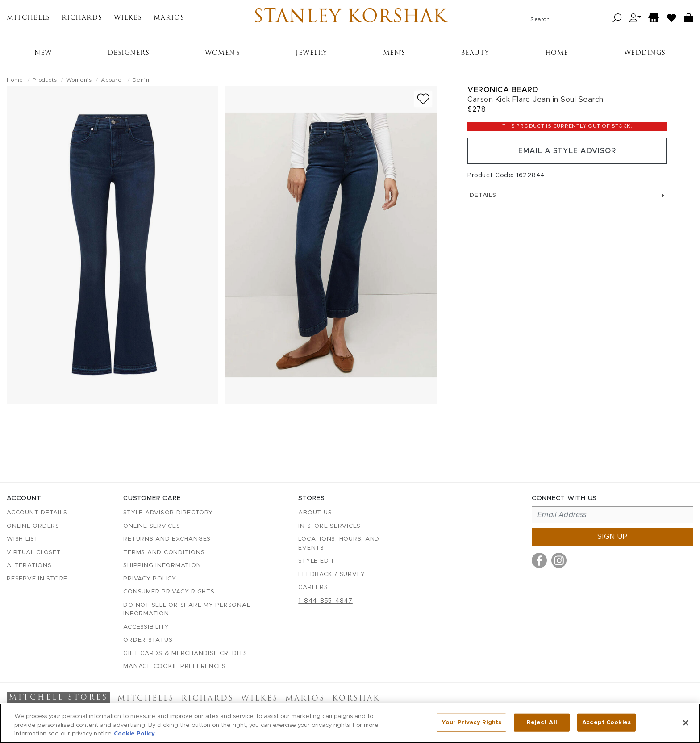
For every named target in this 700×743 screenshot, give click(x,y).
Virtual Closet (34, 553)
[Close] (686, 722)
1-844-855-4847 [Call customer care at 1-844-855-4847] (325, 601)
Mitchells (28, 18)
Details (567, 195)
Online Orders (33, 526)
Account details (37, 513)
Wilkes (128, 18)
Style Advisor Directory (168, 513)
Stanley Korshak (350, 18)
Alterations (29, 566)
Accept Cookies (606, 722)
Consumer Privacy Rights (169, 592)
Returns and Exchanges (167, 539)
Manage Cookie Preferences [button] (175, 666)
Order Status (148, 640)
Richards (82, 18)
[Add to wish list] (423, 99)
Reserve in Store (37, 579)
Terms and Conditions (164, 553)
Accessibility (146, 627)
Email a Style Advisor (567, 151)
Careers (313, 587)
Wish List (23, 539)
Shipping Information (162, 566)
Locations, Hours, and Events (339, 544)
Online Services (152, 526)
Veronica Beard (503, 90)
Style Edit (317, 561)
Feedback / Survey (332, 574)
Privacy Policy (150, 579)
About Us (315, 513)
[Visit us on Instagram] (559, 560)
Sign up (612, 537)
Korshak (356, 699)
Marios (169, 18)
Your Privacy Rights (471, 722)
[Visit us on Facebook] (539, 560)
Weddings (645, 53)
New (43, 53)
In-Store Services (329, 526)
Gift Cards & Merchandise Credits (185, 653)
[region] (350, 723)
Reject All (542, 722)
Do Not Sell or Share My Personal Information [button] (187, 610)
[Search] (617, 18)
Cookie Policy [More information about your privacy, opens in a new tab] (134, 734)
